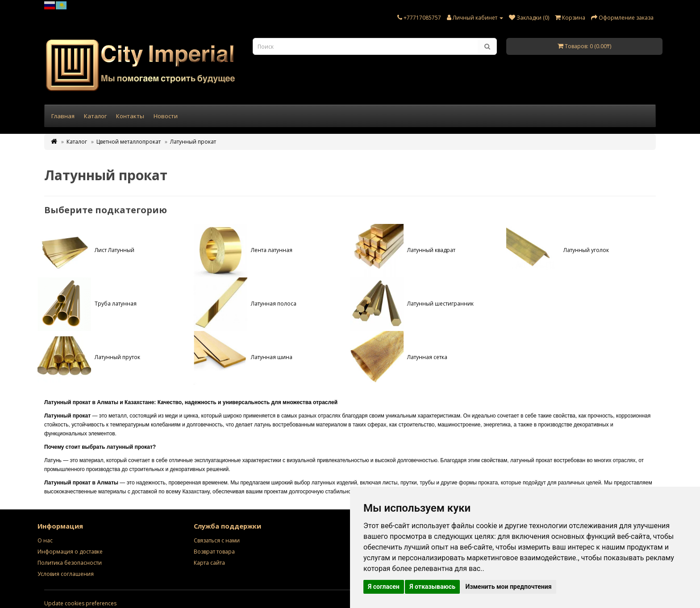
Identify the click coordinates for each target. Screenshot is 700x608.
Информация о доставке (70, 552)
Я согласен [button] (384, 587)
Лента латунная (243, 250)
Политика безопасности (70, 563)
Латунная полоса (245, 304)
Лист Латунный (86, 250)
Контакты (130, 116)
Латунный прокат (193, 142)
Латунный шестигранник (412, 304)
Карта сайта (209, 563)
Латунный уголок (558, 250)
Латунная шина (243, 357)
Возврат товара (214, 552)
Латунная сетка (399, 357)
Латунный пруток (89, 357)
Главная (63, 116)
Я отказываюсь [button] (432, 587)
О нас (45, 540)
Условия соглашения (66, 574)
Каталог (95, 116)
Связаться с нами (217, 540)
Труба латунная (87, 304)
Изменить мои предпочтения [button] (508, 587)
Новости (166, 116)
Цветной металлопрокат (129, 142)
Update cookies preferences (80, 603)
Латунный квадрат (403, 250)
